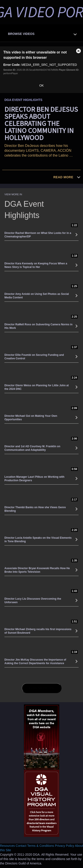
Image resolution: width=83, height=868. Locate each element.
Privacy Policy (65, 846)
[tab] (41, 33)
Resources (7, 846)
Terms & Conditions (41, 846)
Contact (21, 846)
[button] (43, 33)
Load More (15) (42, 688)
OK (41, 85)
